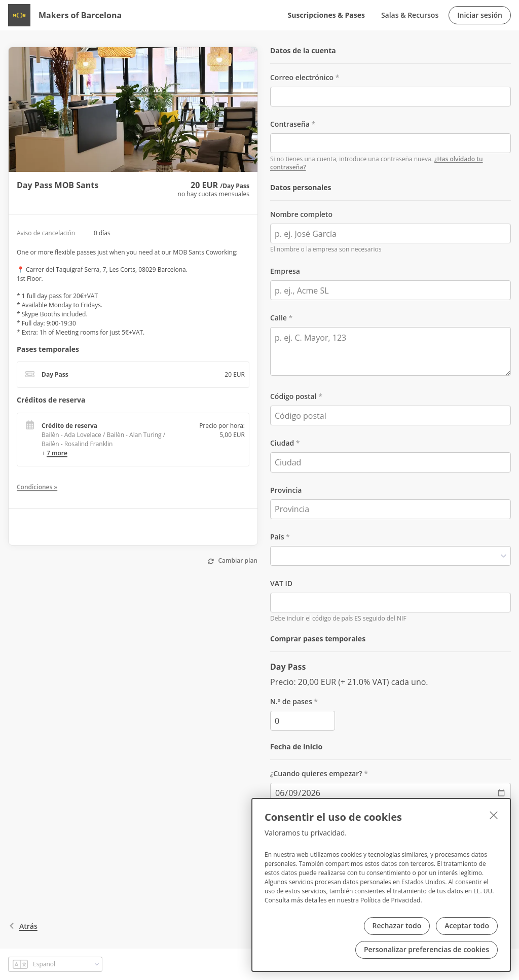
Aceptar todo (467, 925)
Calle (279, 318)
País (277, 537)
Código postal (293, 396)
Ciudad (282, 443)
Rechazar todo (397, 925)
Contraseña (290, 124)
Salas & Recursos (410, 15)
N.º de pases (291, 701)
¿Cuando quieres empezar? (316, 773)
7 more (57, 453)
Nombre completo (301, 214)
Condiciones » (37, 487)
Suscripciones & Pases (326, 15)
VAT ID (281, 583)
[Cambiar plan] (233, 561)
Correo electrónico (302, 77)
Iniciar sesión (480, 15)
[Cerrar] (494, 815)
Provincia (286, 490)
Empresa (285, 271)
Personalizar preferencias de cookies (427, 949)
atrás (23, 926)
